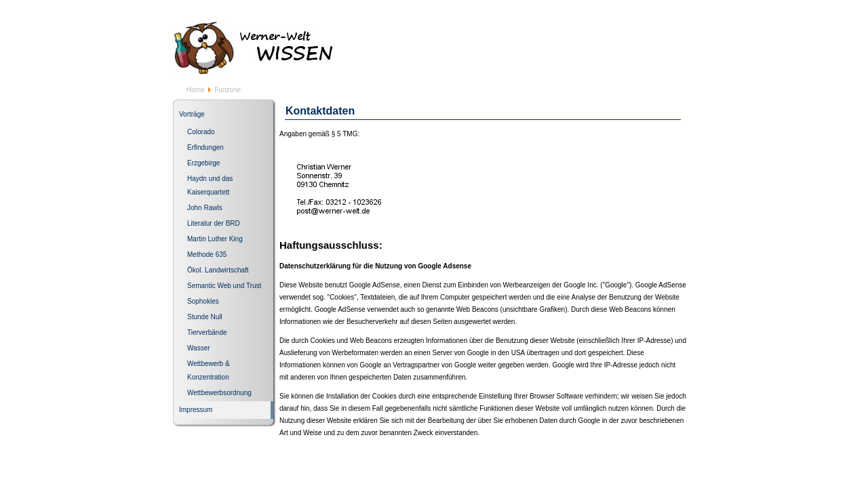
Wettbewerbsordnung (219, 393)
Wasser (199, 348)
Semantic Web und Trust (224, 286)
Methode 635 (207, 255)
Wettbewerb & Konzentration (209, 370)
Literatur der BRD (214, 223)
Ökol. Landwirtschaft (218, 270)
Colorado (201, 132)
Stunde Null (205, 317)
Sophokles (203, 301)
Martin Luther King (215, 239)
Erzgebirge (203, 163)
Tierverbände (207, 332)
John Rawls (205, 208)
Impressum (196, 410)
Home (196, 90)
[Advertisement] (530, 45)
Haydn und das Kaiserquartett (210, 185)
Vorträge (192, 114)
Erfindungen (205, 147)
